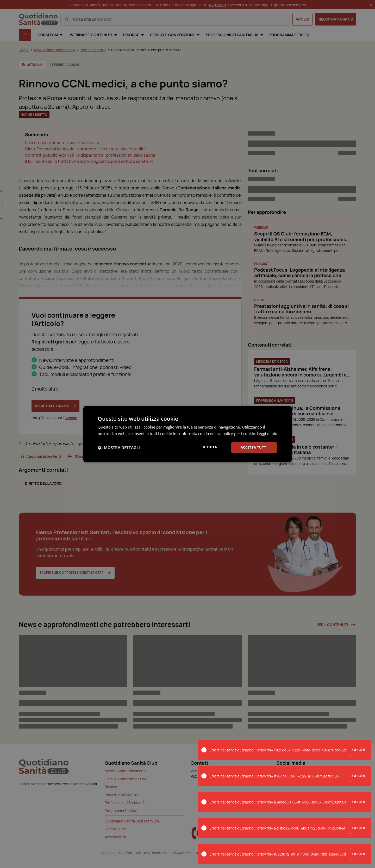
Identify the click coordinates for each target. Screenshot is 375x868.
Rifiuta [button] (207, 450)
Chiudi (359, 750)
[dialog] (187, 434)
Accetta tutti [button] (253, 451)
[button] (119, 451)
